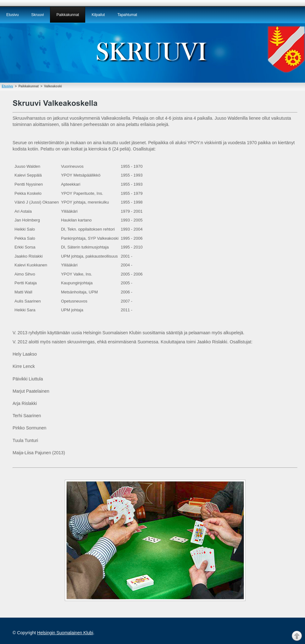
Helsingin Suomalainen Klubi (65, 633)
